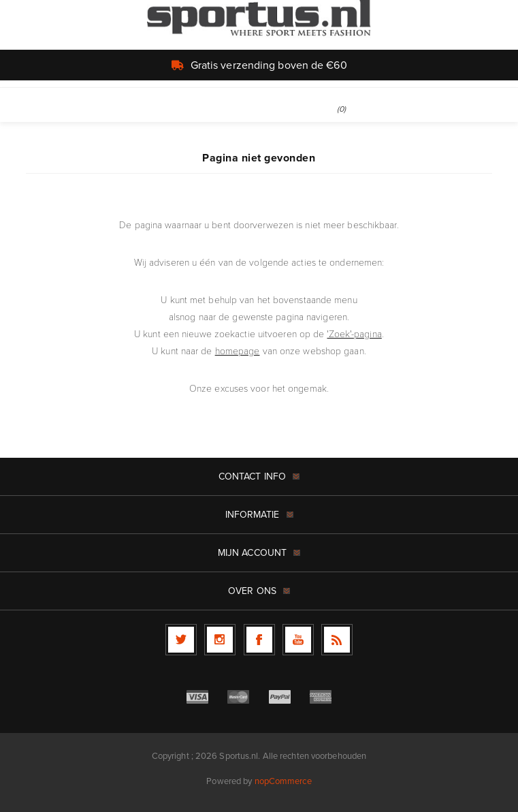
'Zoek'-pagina (354, 333)
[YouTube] (298, 640)
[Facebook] (259, 640)
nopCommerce (283, 781)
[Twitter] (181, 640)
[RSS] (337, 640)
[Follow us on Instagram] (220, 640)
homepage (238, 350)
